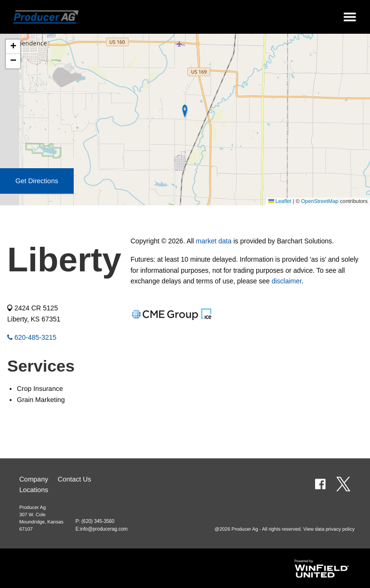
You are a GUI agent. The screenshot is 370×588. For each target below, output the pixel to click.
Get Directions (37, 181)
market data (214, 241)
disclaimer (287, 281)
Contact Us (74, 479)
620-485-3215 (32, 337)
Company (34, 479)
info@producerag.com (104, 529)
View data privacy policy (329, 529)
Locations (34, 490)
